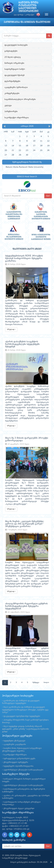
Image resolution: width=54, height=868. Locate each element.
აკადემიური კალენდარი (15, 744)
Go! (48, 196)
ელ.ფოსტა (19, 15)
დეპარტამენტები (12, 81)
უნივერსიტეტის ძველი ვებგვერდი (19, 808)
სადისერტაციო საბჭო (15, 69)
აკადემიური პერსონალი (16, 87)
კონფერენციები (12, 93)
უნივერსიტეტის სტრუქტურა (16, 762)
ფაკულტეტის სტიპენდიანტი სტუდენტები (22, 716)
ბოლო (46, 683)
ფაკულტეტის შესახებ (14, 75)
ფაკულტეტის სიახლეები (16, 45)
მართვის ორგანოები (14, 63)
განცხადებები (11, 51)
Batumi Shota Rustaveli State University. (25, 167)
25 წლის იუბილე (13, 57)
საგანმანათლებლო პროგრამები (20, 99)
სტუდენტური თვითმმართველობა (19, 766)
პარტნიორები (11, 111)
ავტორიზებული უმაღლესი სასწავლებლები (23, 770)
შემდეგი (36, 683)
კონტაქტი (30, 15)
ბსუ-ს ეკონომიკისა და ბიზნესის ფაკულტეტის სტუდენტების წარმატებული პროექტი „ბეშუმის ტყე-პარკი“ (26, 710)
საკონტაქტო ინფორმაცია (17, 118)
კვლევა (8, 105)
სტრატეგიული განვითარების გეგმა (19, 759)
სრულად (11, 329)
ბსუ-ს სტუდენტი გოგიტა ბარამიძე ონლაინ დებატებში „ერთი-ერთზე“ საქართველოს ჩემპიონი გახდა (26, 729)
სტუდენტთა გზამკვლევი (14, 741)
